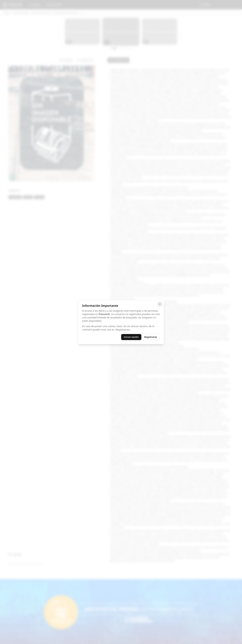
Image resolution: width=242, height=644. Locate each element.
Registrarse (151, 337)
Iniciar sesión (131, 337)
